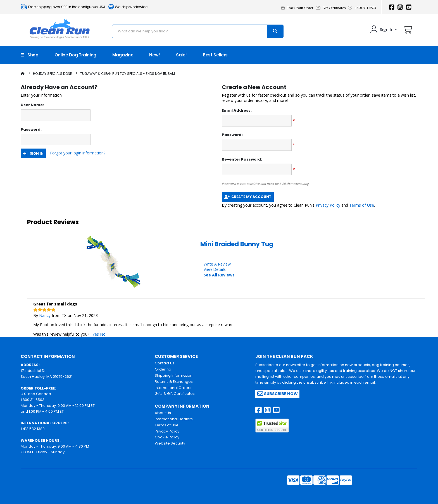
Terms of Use (362, 205)
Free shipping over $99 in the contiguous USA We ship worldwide (84, 7)
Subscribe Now (278, 394)
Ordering (163, 369)
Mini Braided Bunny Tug (237, 244)
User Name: (32, 105)
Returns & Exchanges (174, 382)
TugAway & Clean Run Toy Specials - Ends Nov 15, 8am (128, 74)
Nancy (45, 315)
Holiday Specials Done (52, 74)
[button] (408, 31)
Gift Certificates (332, 8)
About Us (163, 413)
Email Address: (237, 111)
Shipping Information (174, 375)
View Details (215, 269)
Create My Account (248, 197)
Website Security (170, 443)
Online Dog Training (75, 55)
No (103, 334)
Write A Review (217, 264)
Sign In (33, 153)
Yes (96, 334)
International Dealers (174, 419)
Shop (30, 55)
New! (155, 55)
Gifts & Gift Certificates (175, 394)
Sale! (181, 55)
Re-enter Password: (242, 159)
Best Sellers (215, 55)
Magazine (123, 55)
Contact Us (165, 363)
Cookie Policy (167, 437)
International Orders (173, 388)
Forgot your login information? (78, 153)
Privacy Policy (328, 205)
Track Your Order (299, 8)
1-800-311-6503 (363, 8)
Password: (31, 130)
